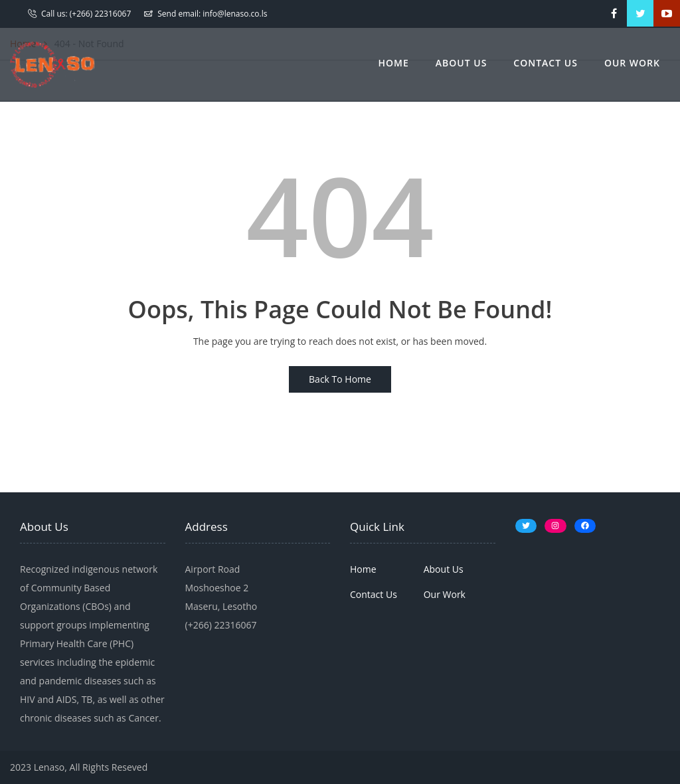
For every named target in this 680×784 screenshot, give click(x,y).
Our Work (632, 63)
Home (394, 63)
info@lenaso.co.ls (235, 14)
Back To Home (340, 379)
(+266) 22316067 (101, 14)
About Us (462, 63)
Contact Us (546, 63)
